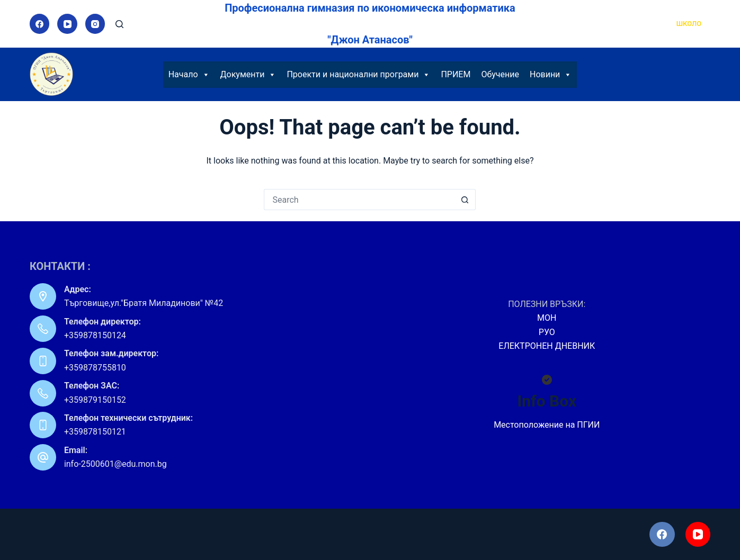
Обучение (500, 74)
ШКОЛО (689, 24)
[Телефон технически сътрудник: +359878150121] (43, 425)
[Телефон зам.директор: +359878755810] (43, 361)
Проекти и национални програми (358, 75)
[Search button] (465, 200)
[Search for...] (359, 200)
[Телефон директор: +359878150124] (43, 329)
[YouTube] (67, 24)
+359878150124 (95, 335)
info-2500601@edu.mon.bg (115, 464)
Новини (551, 75)
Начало (189, 75)
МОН (547, 318)
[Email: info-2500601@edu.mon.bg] (43, 457)
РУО (547, 332)
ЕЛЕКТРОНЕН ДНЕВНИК (547, 346)
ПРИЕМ (456, 74)
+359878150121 (95, 432)
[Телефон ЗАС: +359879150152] (43, 393)
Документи (248, 75)
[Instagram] (95, 24)
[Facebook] (40, 24)
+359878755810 (95, 368)
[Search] (119, 24)
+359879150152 (95, 400)
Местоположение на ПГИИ (547, 425)
